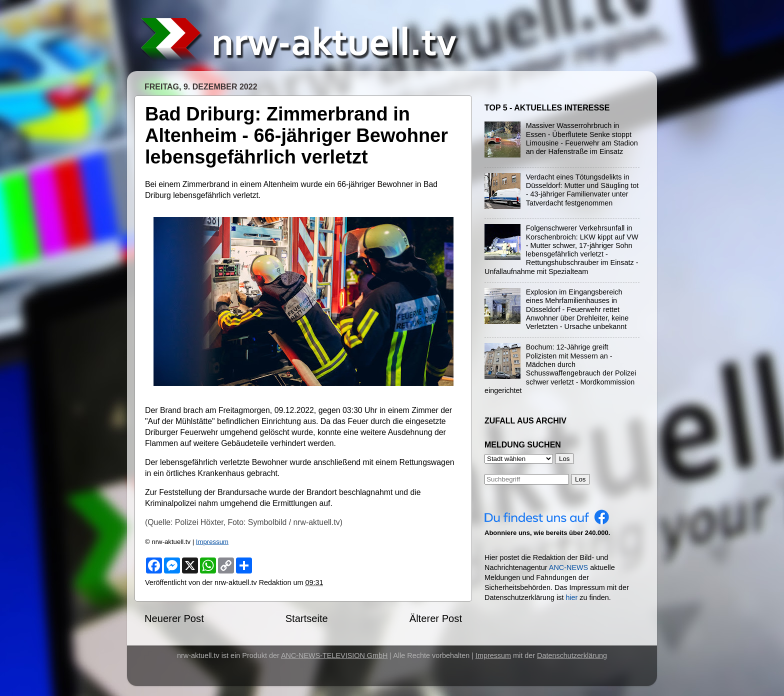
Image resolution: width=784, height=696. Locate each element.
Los (580, 479)
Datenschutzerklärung (572, 655)
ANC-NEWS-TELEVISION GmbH (334, 655)
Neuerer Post (174, 618)
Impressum (212, 542)
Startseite (307, 618)
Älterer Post (436, 618)
